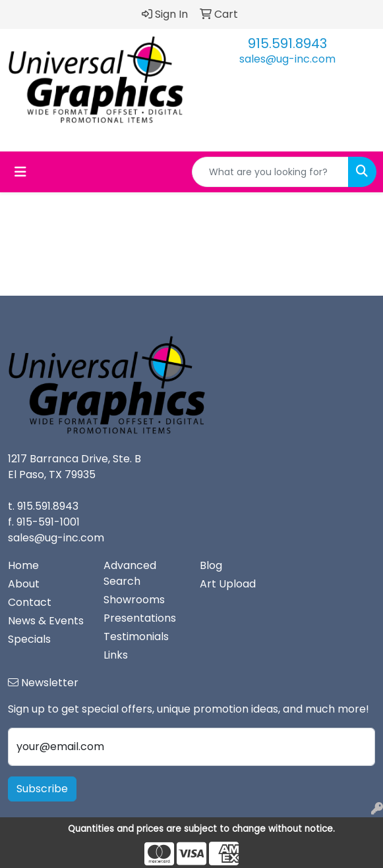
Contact (30, 602)
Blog (211, 565)
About (24, 584)
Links (116, 655)
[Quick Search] (270, 172)
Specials (29, 639)
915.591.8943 (287, 43)
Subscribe (42, 789)
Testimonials (136, 637)
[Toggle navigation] (20, 172)
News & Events (46, 621)
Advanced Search (130, 573)
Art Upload (228, 584)
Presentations (140, 618)
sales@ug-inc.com (287, 59)
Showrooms (134, 600)
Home (23, 565)
